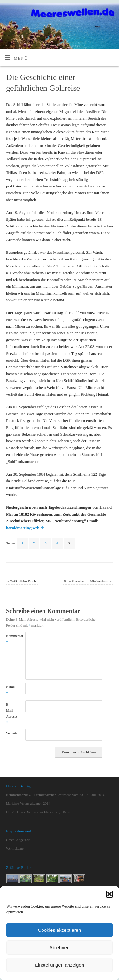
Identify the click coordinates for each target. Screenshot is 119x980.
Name (10, 690)
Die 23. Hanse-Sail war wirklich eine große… (38, 812)
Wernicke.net (15, 848)
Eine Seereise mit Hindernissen (88, 581)
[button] (109, 894)
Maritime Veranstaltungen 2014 (28, 803)
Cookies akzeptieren (60, 930)
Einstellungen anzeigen (60, 965)
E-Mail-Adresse (11, 714)
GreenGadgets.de (18, 840)
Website (11, 733)
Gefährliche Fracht (22, 581)
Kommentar (11, 639)
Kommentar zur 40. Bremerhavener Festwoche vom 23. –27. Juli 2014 (55, 795)
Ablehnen (60, 947)
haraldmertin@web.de (25, 528)
